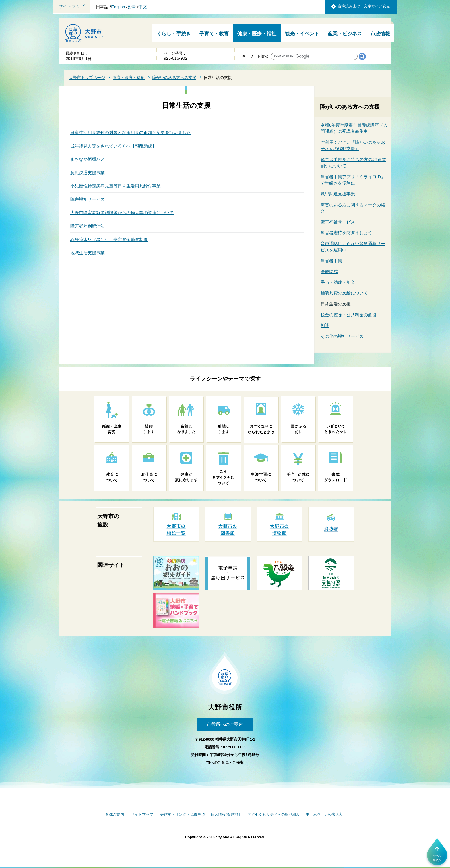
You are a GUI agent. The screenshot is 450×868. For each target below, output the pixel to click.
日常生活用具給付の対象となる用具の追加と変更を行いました (131, 132)
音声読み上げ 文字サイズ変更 (364, 6)
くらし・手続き (174, 34)
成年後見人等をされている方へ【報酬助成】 (113, 146)
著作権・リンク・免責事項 (183, 814)
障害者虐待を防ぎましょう (346, 233)
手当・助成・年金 (338, 282)
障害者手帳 (331, 261)
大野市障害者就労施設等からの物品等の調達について (122, 213)
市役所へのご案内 (225, 724)
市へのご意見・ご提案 (225, 763)
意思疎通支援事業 (88, 173)
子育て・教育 (214, 34)
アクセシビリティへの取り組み (274, 814)
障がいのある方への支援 (174, 77)
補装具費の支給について (344, 293)
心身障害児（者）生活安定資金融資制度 (109, 240)
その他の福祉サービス (342, 336)
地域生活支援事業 (88, 253)
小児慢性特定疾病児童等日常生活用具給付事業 (116, 186)
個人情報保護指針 (226, 814)
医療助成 (329, 271)
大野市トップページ (87, 77)
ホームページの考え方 (324, 814)
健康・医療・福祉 (257, 34)
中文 (143, 7)
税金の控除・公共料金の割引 (349, 315)
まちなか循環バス (88, 159)
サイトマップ (71, 6)
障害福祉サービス (88, 199)
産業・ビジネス (345, 34)
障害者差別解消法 (88, 226)
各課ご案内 (115, 814)
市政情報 (380, 34)
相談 (325, 325)
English (118, 7)
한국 (132, 7)
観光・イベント (302, 34)
